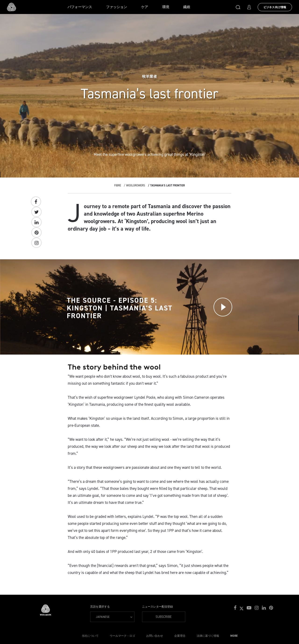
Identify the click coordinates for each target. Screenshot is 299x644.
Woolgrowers (136, 185)
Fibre (118, 185)
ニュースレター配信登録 (157, 607)
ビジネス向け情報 (275, 7)
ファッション (117, 7)
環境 (166, 7)
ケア (145, 7)
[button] (238, 7)
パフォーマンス (80, 7)
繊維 (187, 7)
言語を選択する (100, 607)
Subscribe (164, 617)
